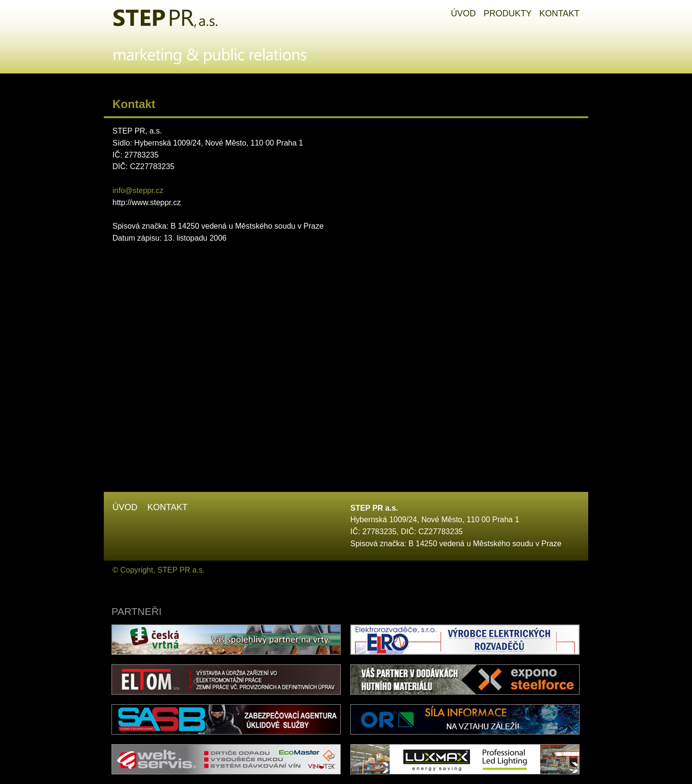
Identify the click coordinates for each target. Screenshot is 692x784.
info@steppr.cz (138, 190)
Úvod (125, 507)
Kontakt (167, 507)
